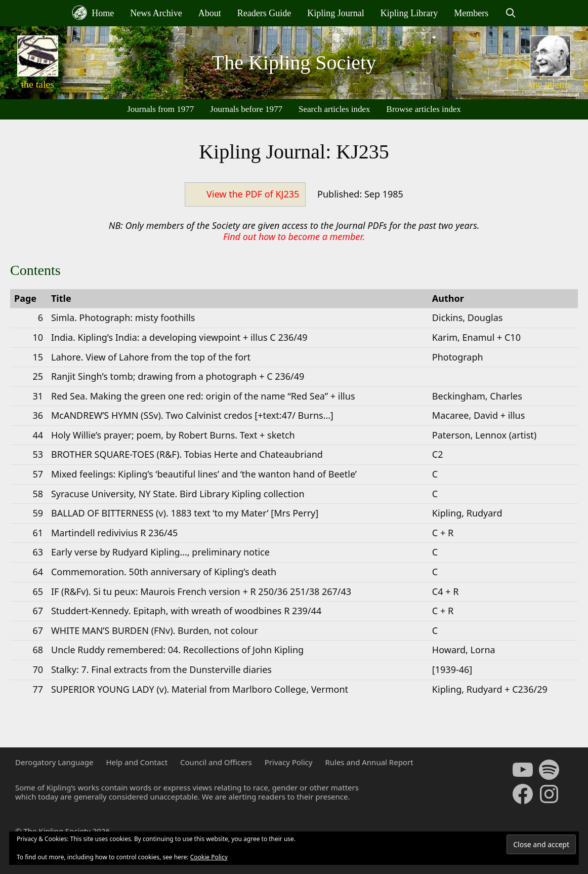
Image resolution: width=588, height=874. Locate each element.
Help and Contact (137, 762)
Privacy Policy (289, 762)
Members (471, 13)
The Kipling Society (294, 63)
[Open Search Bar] (510, 13)
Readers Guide (264, 13)
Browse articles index (424, 109)
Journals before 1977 (246, 109)
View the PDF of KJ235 (253, 194)
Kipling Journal (336, 13)
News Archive (156, 13)
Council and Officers (216, 762)
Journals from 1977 (160, 109)
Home (93, 13)
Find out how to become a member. (294, 236)
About (210, 13)
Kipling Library (409, 13)
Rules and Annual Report (369, 762)
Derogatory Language (54, 762)
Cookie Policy (209, 857)
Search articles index (334, 109)
